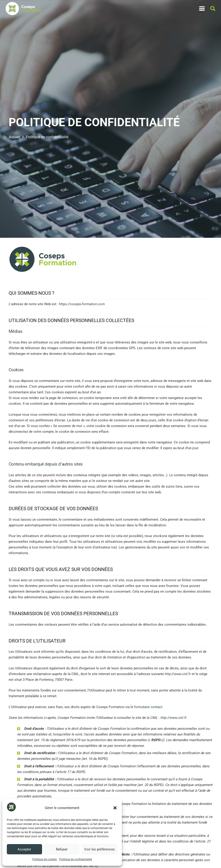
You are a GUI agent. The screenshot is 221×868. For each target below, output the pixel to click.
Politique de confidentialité (75, 859)
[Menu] (202, 9)
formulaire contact (148, 707)
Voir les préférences (99, 849)
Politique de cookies (45, 859)
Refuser (62, 849)
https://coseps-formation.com (82, 304)
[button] (115, 808)
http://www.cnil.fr (178, 674)
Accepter (24, 849)
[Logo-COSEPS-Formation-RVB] (23, 9)
